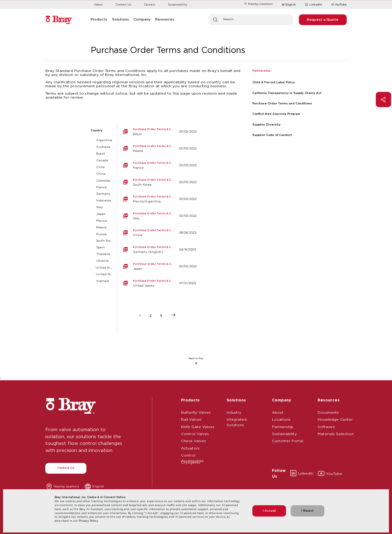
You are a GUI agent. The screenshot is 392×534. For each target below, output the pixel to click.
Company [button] (142, 19)
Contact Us (123, 4)
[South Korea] (158, 182)
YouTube (339, 5)
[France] (158, 165)
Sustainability (177, 4)
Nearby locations (66, 486)
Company (281, 400)
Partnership (283, 426)
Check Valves (194, 440)
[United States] (158, 283)
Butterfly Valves (196, 412)
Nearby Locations (258, 4)
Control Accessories (192, 454)
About (98, 4)
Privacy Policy (88, 521)
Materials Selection (336, 433)
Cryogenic (191, 461)
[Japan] (158, 267)
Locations (281, 419)
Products (190, 400)
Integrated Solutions (237, 419)
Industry (234, 412)
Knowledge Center (335, 419)
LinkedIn (313, 5)
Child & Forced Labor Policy (274, 82)
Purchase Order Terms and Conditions (282, 103)
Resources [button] (165, 19)
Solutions (236, 400)
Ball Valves (191, 419)
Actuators (190, 447)
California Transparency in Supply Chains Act (287, 93)
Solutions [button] (121, 19)
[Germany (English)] (158, 250)
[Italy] (158, 216)
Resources (329, 400)
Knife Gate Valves (198, 426)
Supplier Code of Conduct (272, 135)
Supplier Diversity (266, 124)
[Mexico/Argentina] (158, 199)
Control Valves (195, 433)
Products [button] (99, 19)
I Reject (307, 511)
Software (326, 426)
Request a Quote (323, 20)
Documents (328, 412)
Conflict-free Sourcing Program (276, 114)
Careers (150, 4)
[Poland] (158, 149)
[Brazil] (158, 132)
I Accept (269, 511)
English (291, 4)
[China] (158, 233)
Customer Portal (288, 440)
